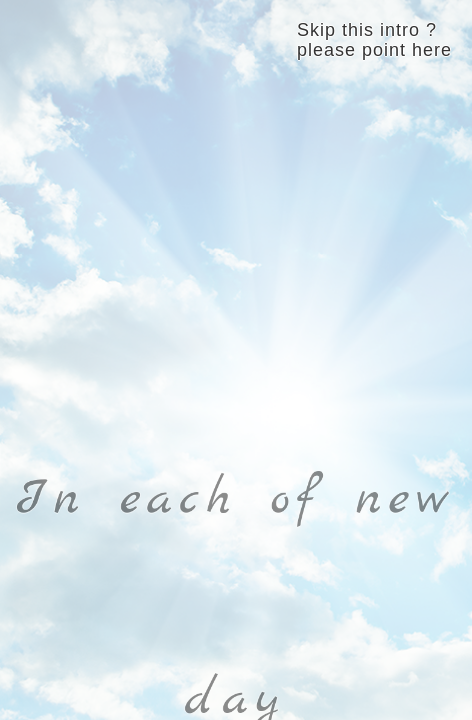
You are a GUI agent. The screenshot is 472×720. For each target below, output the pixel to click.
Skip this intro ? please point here (374, 40)
